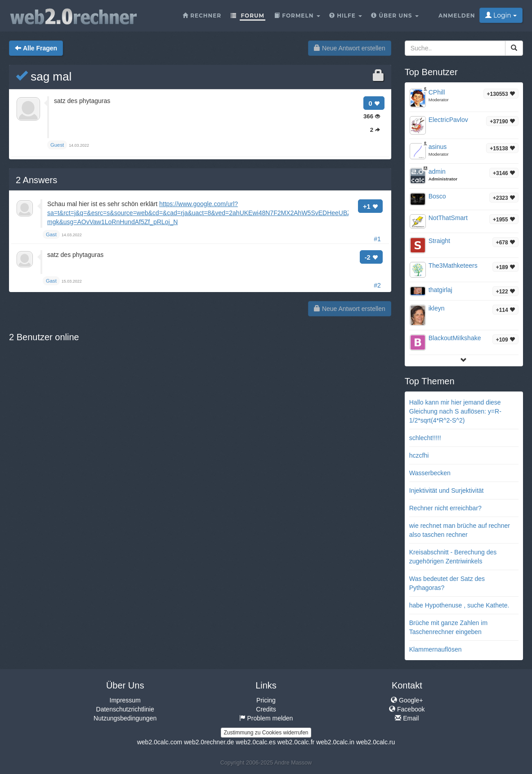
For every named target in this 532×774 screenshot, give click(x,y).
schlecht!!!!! (425, 438)
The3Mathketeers (453, 265)
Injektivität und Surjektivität (447, 490)
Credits (266, 709)
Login (501, 15)
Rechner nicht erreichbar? (445, 508)
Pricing (266, 700)
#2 (377, 285)
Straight (439, 241)
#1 (377, 239)
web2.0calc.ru (376, 742)
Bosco (437, 196)
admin (437, 171)
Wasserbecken (430, 473)
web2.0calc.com (160, 742)
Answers (36, 180)
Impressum (125, 700)
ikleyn (437, 308)
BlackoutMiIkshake (455, 338)
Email (407, 718)
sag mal (44, 76)
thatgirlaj (440, 290)
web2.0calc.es (256, 742)
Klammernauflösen (436, 649)
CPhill (437, 92)
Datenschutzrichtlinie (125, 709)
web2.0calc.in (335, 742)
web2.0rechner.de (209, 742)
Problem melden (266, 718)
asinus (438, 147)
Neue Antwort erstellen (350, 48)
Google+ (407, 700)
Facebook (407, 709)
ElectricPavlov (448, 120)
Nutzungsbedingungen (125, 718)
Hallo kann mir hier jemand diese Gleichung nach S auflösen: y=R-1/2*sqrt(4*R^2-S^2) (455, 411)
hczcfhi (419, 455)
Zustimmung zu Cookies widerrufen (266, 733)
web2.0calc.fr (296, 742)
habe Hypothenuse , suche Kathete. (459, 605)
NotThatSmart (448, 218)
